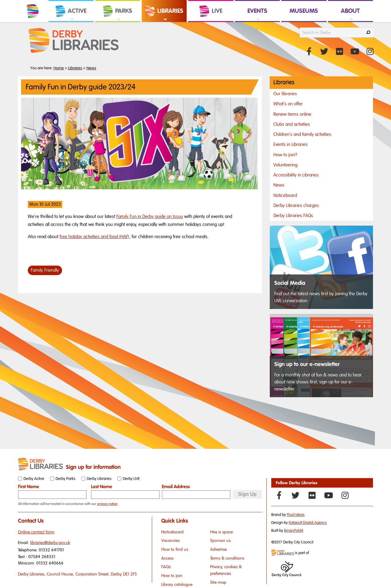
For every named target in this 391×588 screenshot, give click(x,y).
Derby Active (34, 479)
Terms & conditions (227, 558)
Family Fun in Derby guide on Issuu (150, 216)
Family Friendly (45, 270)
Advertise (218, 549)
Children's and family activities (302, 134)
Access (167, 558)
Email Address (176, 487)
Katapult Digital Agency (308, 523)
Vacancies (170, 541)
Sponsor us (220, 541)
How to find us (175, 549)
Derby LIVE (131, 479)
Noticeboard (285, 195)
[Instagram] (345, 495)
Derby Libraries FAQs (293, 216)
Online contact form (36, 532)
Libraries (75, 68)
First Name (29, 487)
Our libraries (285, 94)
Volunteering (285, 165)
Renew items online (292, 114)
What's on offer (288, 104)
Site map (218, 582)
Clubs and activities (292, 124)
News (91, 68)
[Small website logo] (40, 464)
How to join (172, 576)
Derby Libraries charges (296, 205)
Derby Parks (66, 479)
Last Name (102, 487)
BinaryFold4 (294, 531)
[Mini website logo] (283, 553)
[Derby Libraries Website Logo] (74, 41)
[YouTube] (328, 495)
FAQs (166, 567)
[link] (71, 22)
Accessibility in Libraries (296, 175)
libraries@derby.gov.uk (50, 543)
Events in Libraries (291, 144)
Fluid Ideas (296, 515)
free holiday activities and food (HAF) (94, 237)
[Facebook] (279, 495)
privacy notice (107, 504)
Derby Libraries (99, 479)
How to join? (285, 155)
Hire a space (221, 532)
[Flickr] (312, 495)
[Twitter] (295, 495)
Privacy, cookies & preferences (226, 570)
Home (59, 68)
